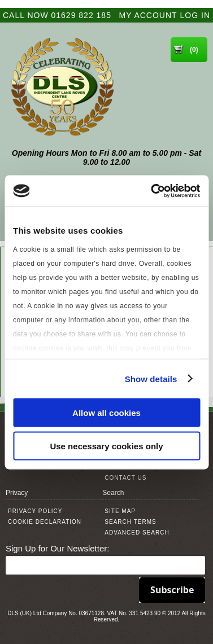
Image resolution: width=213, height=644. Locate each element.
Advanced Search (137, 533)
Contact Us (125, 478)
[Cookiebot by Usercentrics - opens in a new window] (152, 191)
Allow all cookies (106, 413)
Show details (151, 378)
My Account (148, 15)
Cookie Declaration (45, 522)
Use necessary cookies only (106, 446)
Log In (195, 15)
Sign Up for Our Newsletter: (57, 548)
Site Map (120, 511)
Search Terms (130, 522)
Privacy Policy (35, 511)
